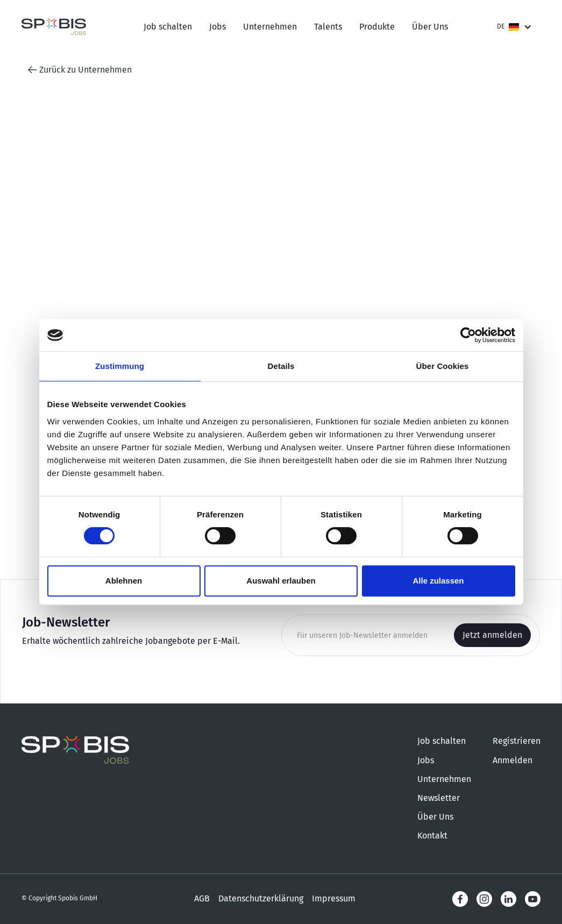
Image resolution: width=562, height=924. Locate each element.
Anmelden (513, 760)
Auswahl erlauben (281, 581)
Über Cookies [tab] (443, 366)
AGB (202, 898)
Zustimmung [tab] (120, 366)
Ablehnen (124, 581)
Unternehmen (270, 27)
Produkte (377, 27)
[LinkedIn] (508, 899)
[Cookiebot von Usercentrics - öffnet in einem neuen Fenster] (468, 335)
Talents (328, 27)
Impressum (334, 898)
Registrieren (517, 741)
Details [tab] (281, 366)
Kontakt (432, 836)
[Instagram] (484, 899)
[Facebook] (460, 899)
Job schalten (168, 27)
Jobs (218, 27)
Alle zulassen (438, 581)
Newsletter (439, 798)
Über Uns (430, 27)
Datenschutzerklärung (261, 898)
